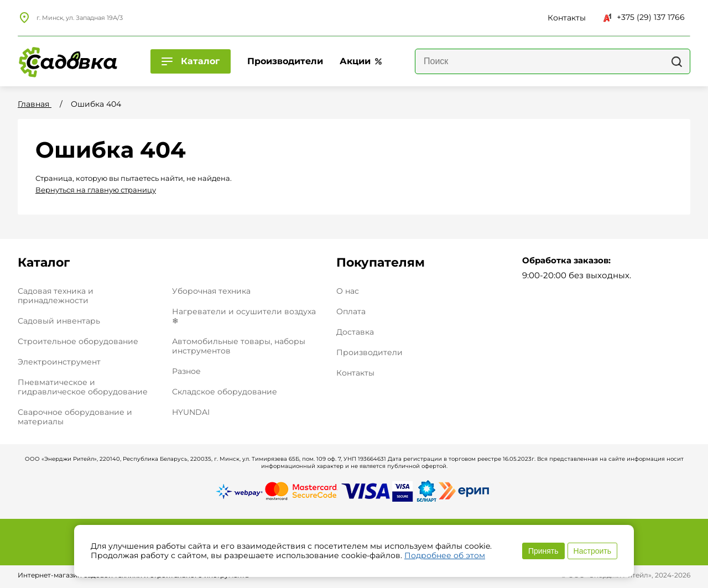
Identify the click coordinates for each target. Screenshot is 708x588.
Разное (186, 371)
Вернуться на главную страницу (96, 190)
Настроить (592, 551)
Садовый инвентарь (59, 321)
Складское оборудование (225, 392)
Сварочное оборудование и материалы (75, 417)
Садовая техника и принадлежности (56, 296)
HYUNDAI (191, 412)
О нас (348, 291)
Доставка (355, 332)
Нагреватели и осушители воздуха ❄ (244, 316)
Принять (543, 551)
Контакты (355, 373)
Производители (369, 353)
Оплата (351, 312)
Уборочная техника (211, 291)
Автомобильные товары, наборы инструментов (239, 346)
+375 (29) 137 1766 (644, 17)
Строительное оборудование (78, 341)
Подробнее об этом (445, 555)
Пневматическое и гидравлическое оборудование (83, 387)
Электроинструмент (59, 362)
